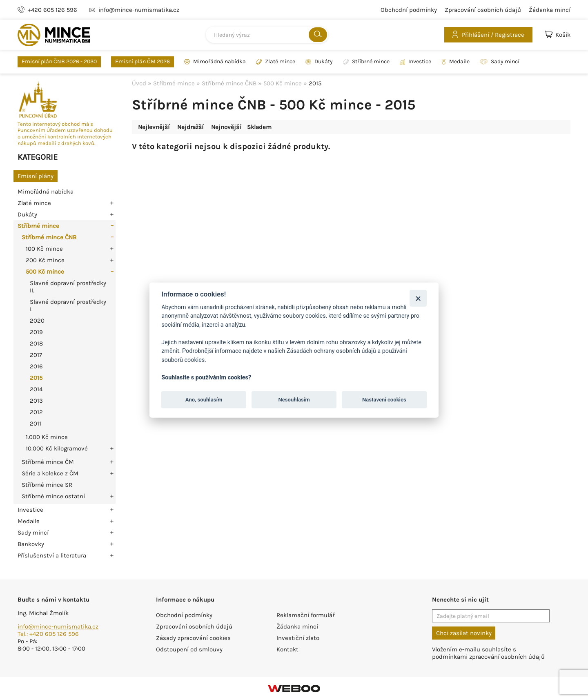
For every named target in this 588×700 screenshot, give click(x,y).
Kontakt (287, 649)
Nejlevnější (154, 127)
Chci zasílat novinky (464, 633)
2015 (36, 378)
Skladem (259, 127)
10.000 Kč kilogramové (57, 448)
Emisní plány (36, 176)
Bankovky (31, 544)
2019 (36, 332)
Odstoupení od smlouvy (189, 649)
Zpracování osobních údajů (483, 10)
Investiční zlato (298, 638)
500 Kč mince (45, 272)
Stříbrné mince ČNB (49, 237)
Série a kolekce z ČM (50, 473)
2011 (36, 424)
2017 (36, 355)
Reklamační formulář (305, 615)
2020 (37, 321)
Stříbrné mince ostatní (53, 496)
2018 (36, 343)
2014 (36, 389)
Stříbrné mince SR (47, 485)
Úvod (139, 83)
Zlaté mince (276, 62)
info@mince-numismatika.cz (58, 626)
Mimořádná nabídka (215, 62)
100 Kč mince (44, 249)
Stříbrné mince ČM (48, 462)
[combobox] (267, 35)
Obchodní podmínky (409, 10)
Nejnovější (226, 127)
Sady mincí (500, 62)
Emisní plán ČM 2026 (143, 61)
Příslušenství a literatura (52, 555)
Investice (415, 62)
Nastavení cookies (384, 400)
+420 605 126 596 (52, 10)
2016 (36, 366)
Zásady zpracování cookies (193, 638)
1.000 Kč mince (47, 437)
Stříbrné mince (366, 62)
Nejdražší (190, 127)
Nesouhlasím (294, 400)
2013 (36, 401)
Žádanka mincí (550, 10)
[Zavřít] (418, 298)
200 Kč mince (45, 260)
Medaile (455, 62)
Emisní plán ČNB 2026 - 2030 (59, 61)
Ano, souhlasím (204, 400)
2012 (36, 412)
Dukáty (319, 62)
